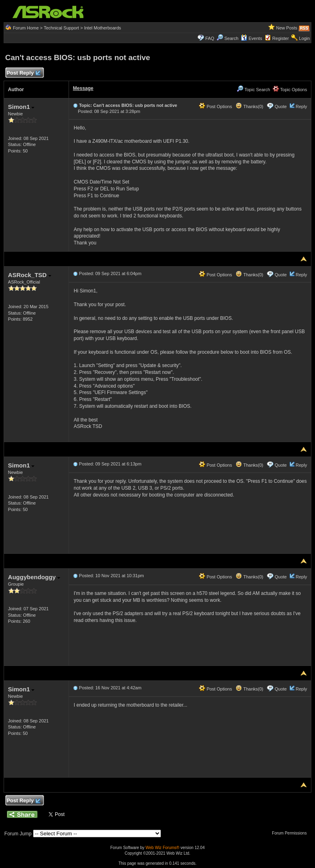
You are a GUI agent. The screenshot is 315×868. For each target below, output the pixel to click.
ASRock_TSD (30, 275)
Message (83, 88)
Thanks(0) (249, 106)
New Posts (287, 28)
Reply (301, 106)
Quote (281, 106)
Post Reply (23, 73)
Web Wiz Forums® (163, 848)
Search (231, 38)
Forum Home (26, 28)
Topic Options (290, 90)
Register (281, 38)
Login (304, 38)
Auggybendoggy (34, 577)
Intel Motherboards (102, 28)
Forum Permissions (291, 833)
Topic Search (253, 90)
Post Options (215, 106)
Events (251, 38)
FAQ (210, 38)
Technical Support (61, 28)
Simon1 (21, 107)
